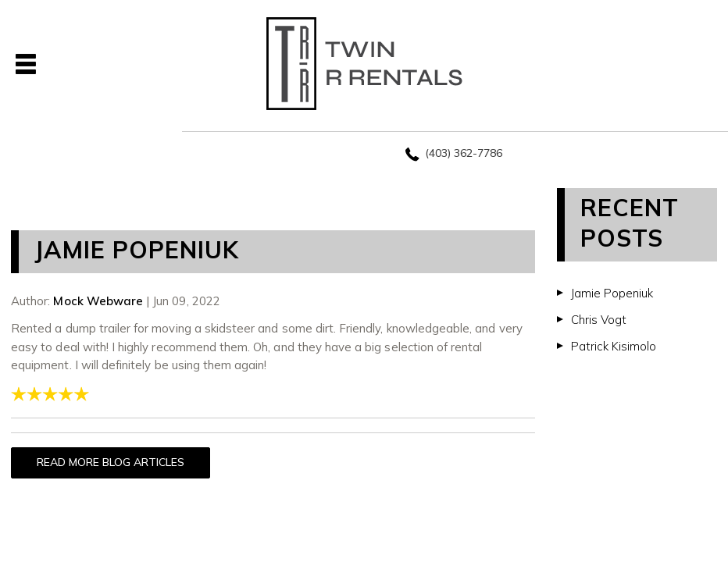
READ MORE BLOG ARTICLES (111, 462)
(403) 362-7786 (464, 153)
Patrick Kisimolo (614, 346)
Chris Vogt (599, 320)
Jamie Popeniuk (612, 293)
